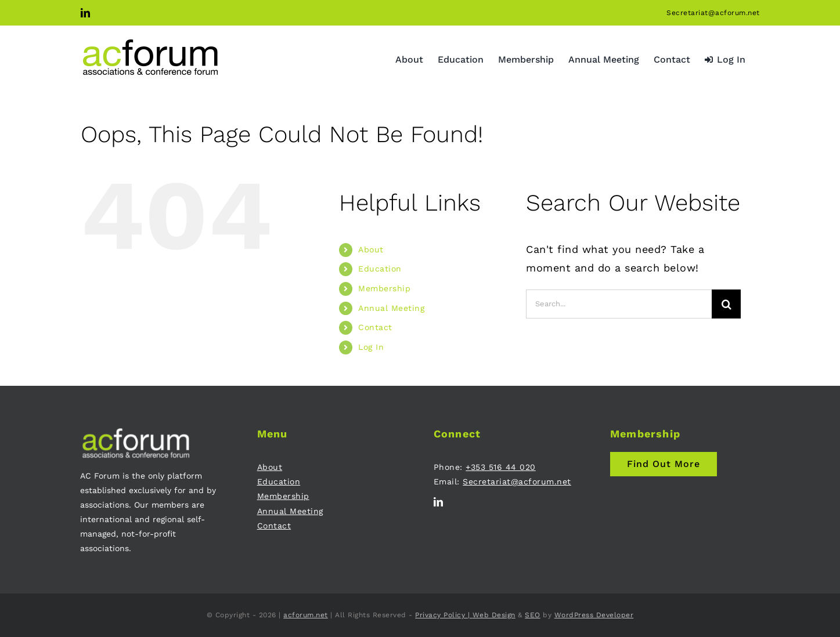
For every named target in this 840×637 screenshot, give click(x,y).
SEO (533, 615)
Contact (375, 327)
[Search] (726, 304)
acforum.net (306, 615)
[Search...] (619, 304)
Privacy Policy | (444, 615)
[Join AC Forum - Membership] (664, 464)
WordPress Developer (594, 615)
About (371, 249)
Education (380, 269)
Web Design (494, 615)
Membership (384, 288)
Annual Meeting (391, 308)
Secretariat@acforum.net (713, 13)
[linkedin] (439, 502)
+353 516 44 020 (501, 467)
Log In (371, 347)
